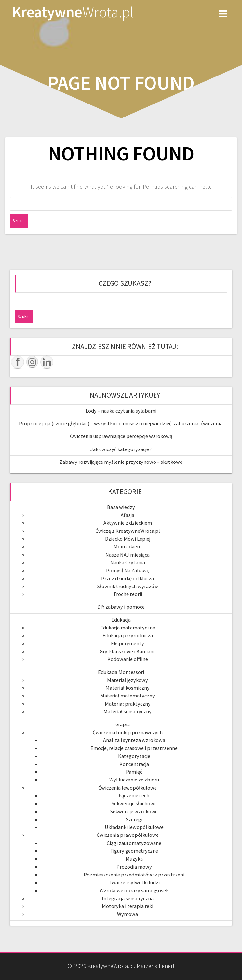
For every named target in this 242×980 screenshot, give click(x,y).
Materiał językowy (128, 680)
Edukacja (121, 620)
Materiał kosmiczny (128, 688)
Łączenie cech (134, 795)
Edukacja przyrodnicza (128, 635)
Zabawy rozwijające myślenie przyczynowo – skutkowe (121, 462)
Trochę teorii (128, 594)
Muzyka (134, 859)
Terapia (121, 724)
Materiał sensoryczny (128, 711)
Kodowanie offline (128, 659)
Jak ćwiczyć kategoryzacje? (121, 449)
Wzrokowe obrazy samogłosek (134, 890)
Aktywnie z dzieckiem (128, 523)
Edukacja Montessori (121, 672)
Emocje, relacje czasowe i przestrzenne (134, 748)
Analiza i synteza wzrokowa (134, 740)
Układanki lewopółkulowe (134, 827)
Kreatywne (73, 12)
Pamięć (134, 772)
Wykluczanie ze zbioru (134, 780)
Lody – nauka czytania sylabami (121, 411)
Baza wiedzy (121, 507)
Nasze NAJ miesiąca (128, 555)
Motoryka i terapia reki (128, 906)
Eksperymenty (128, 643)
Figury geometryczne (134, 851)
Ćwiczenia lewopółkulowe (128, 788)
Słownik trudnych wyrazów (128, 586)
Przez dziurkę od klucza (128, 578)
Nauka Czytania (128, 562)
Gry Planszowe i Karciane (128, 651)
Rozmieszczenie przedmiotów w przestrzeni (134, 875)
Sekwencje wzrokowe (134, 811)
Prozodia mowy (134, 867)
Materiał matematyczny (128, 696)
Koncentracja (134, 764)
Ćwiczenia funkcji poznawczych (128, 732)
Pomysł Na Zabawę (128, 570)
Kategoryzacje (134, 756)
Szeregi (134, 819)
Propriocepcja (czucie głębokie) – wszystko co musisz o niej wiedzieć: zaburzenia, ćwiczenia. (121, 423)
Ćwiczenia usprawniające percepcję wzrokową (121, 436)
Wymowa (128, 914)
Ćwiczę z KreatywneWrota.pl (128, 531)
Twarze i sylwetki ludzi (134, 882)
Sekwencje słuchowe (134, 803)
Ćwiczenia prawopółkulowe (128, 835)
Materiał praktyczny (128, 704)
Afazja (128, 515)
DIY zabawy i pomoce (121, 607)
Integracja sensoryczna (128, 898)
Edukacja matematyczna (128, 628)
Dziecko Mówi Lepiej (128, 539)
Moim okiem (128, 546)
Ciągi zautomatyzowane (134, 843)
